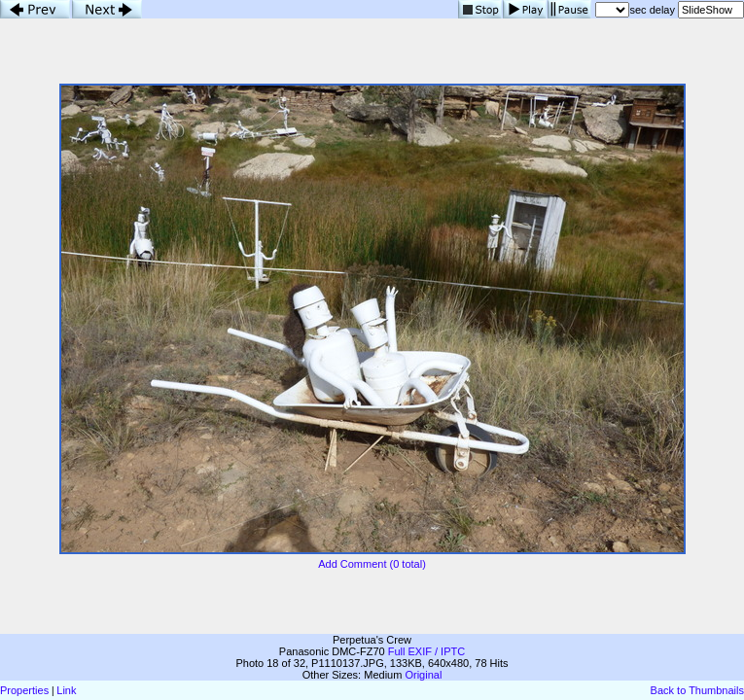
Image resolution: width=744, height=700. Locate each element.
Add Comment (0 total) (372, 564)
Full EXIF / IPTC (426, 651)
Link (66, 690)
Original (423, 675)
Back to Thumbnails (697, 690)
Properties (24, 690)
